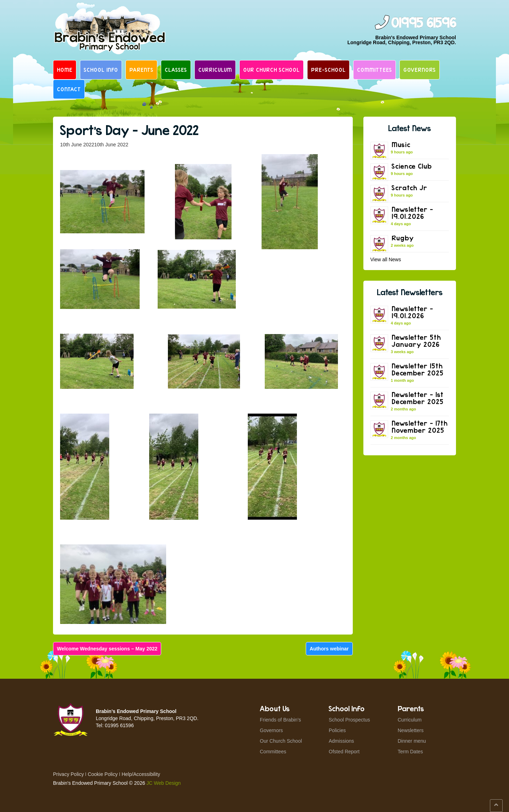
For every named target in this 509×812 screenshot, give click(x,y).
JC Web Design (163, 783)
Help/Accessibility (141, 774)
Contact (69, 89)
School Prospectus (349, 720)
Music (401, 144)
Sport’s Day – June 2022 (129, 130)
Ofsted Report (344, 752)
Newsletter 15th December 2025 (418, 369)
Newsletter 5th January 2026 (416, 341)
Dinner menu (412, 741)
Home (65, 70)
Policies (337, 730)
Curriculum (215, 70)
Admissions (341, 741)
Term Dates (410, 752)
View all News (386, 259)
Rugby (403, 238)
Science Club (412, 166)
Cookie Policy (103, 774)
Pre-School (328, 70)
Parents (141, 70)
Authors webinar (329, 649)
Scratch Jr (409, 188)
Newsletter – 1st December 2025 (418, 398)
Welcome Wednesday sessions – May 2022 (107, 649)
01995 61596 (423, 23)
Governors (420, 70)
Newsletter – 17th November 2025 (420, 427)
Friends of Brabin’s (280, 720)
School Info (101, 70)
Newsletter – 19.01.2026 (413, 213)
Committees (375, 70)
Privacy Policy (68, 774)
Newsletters (411, 730)
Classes (176, 70)
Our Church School (271, 70)
